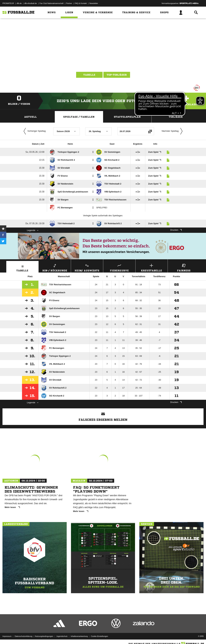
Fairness (184, 267)
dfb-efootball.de (31, 3)
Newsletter (94, 3)
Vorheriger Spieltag (34, 131)
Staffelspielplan (127, 117)
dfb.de (19, 3)
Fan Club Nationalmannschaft (52, 3)
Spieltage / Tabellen (79, 117)
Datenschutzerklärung (23, 636)
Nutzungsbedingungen (44, 636)
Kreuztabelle (152, 267)
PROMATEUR (8, 3)
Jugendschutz (62, 636)
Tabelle (89, 75)
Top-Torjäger (117, 75)
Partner (69, 3)
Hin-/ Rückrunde (55, 267)
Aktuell (30, 117)
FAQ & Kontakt (81, 3)
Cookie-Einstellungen (99, 636)
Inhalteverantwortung (79, 636)
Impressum (7, 636)
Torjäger (176, 117)
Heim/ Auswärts (87, 267)
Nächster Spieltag (173, 131)
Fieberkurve (119, 267)
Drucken (176, 230)
